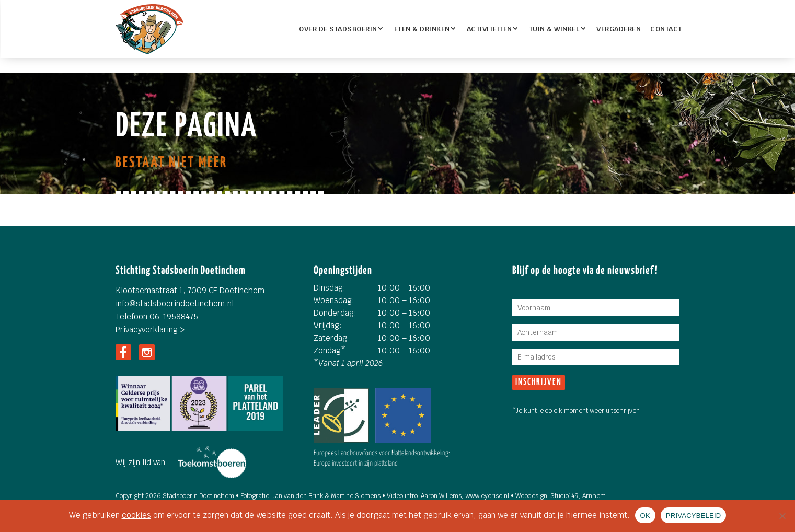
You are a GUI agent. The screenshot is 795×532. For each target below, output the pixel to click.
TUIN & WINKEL (555, 29)
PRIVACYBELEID (694, 516)
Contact (666, 29)
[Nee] (782, 516)
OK (645, 516)
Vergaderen (619, 29)
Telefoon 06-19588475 (157, 316)
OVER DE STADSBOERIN (338, 29)
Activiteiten (489, 29)
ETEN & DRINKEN (422, 29)
